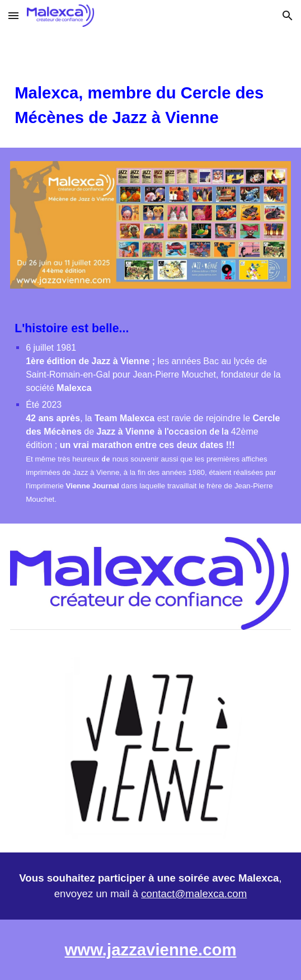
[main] (150, 105)
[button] (13, 15)
